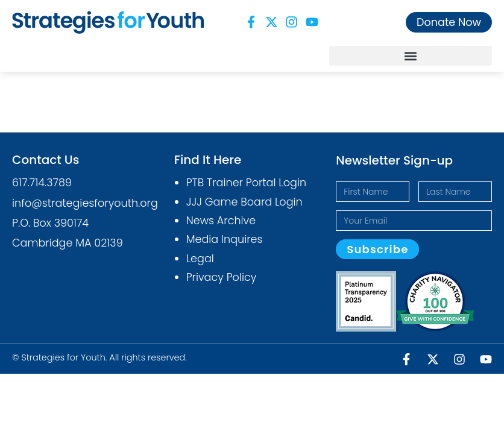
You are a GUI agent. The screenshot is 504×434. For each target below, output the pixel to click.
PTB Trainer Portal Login (246, 183)
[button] (411, 56)
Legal (200, 259)
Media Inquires (225, 239)
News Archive (221, 221)
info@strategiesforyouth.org (85, 203)
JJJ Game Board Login (244, 202)
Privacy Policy (222, 277)
